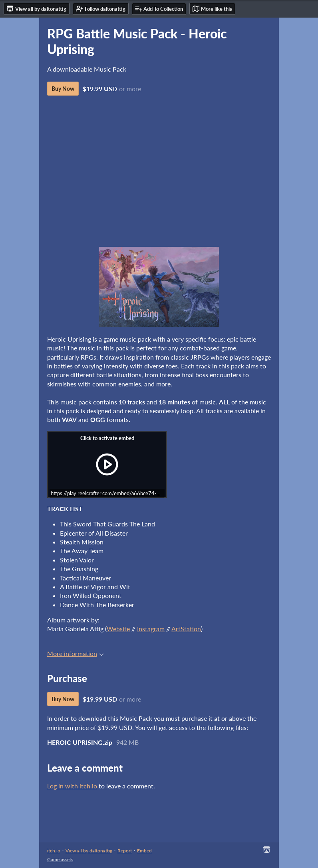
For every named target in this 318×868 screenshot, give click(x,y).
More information (76, 653)
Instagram (151, 629)
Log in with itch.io (72, 786)
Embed (144, 851)
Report (125, 851)
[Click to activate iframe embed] (107, 464)
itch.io (54, 851)
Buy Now (63, 89)
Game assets (60, 859)
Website (118, 629)
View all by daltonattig (89, 851)
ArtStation (186, 629)
